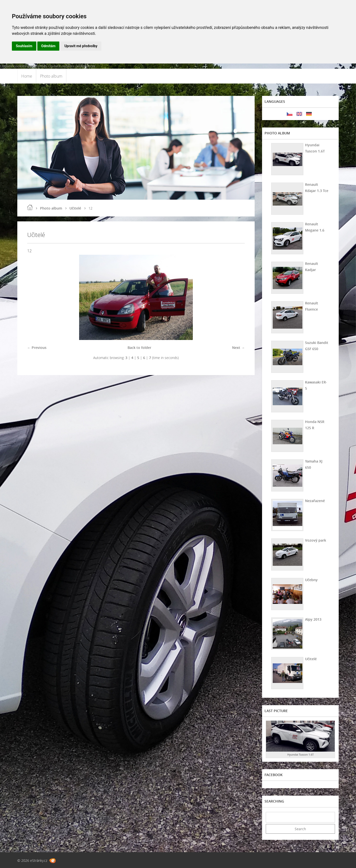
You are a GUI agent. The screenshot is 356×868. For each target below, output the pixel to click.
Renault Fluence (312, 306)
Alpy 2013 (313, 619)
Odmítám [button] (48, 46)
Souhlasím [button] (24, 46)
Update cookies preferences (24, 66)
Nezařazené (315, 501)
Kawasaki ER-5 (316, 385)
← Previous (37, 348)
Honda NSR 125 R (315, 425)
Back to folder (139, 348)
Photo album (51, 76)
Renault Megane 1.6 (315, 227)
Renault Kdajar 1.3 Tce (317, 188)
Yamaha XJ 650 (314, 464)
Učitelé (75, 208)
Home (27, 76)
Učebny (311, 580)
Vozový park (316, 540)
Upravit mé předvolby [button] (81, 46)
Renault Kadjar (312, 267)
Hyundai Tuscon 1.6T (315, 148)
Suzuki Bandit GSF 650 (317, 346)
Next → (238, 348)
